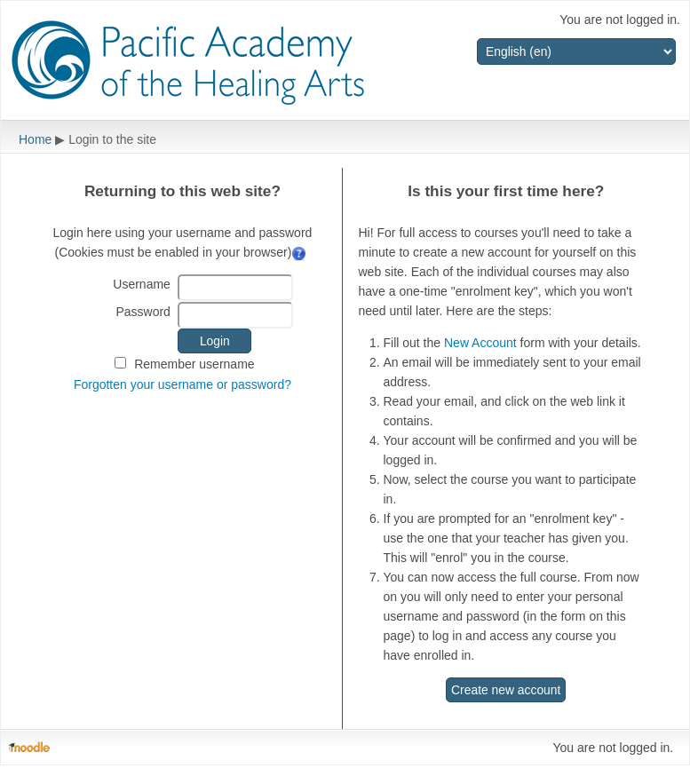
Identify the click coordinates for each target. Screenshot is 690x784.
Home (35, 139)
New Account (480, 343)
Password (143, 312)
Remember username (194, 364)
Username (142, 284)
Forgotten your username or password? (182, 384)
